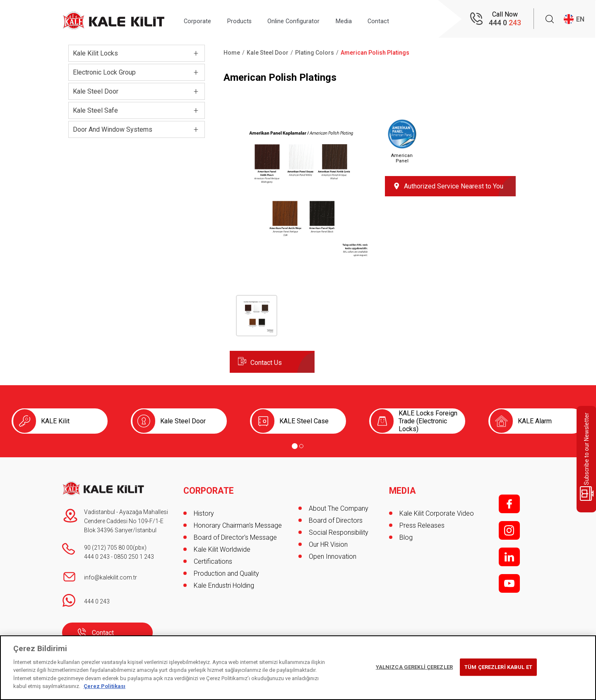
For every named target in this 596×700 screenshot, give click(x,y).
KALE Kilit (55, 421)
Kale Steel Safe (95, 110)
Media (368, 19)
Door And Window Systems (113, 129)
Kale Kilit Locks (95, 53)
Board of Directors (336, 520)
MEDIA (403, 486)
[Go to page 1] (295, 446)
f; (509, 504)
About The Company (339, 508)
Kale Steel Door (96, 91)
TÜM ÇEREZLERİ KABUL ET (498, 667)
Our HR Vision (328, 544)
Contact (408, 19)
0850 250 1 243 (134, 557)
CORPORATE (210, 486)
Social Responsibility (339, 532)
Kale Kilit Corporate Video (437, 508)
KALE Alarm (535, 421)
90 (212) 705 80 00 (108, 548)
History (204, 508)
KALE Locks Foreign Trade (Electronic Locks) (428, 421)
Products (249, 19)
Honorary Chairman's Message (238, 520)
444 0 (505, 23)
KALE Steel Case (304, 421)
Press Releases (422, 520)
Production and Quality (226, 568)
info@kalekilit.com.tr (111, 577)
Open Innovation (333, 556)
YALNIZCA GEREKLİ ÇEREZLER (414, 667)
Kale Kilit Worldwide (222, 544)
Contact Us (266, 363)
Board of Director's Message (235, 532)
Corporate (201, 19)
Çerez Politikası (105, 686)
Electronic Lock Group (104, 72)
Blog (406, 532)
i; (509, 530)
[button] (301, 257)
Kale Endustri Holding (224, 581)
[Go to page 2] (301, 446)
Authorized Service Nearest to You (454, 186)
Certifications (213, 556)
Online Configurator (310, 19)
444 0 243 (97, 557)
